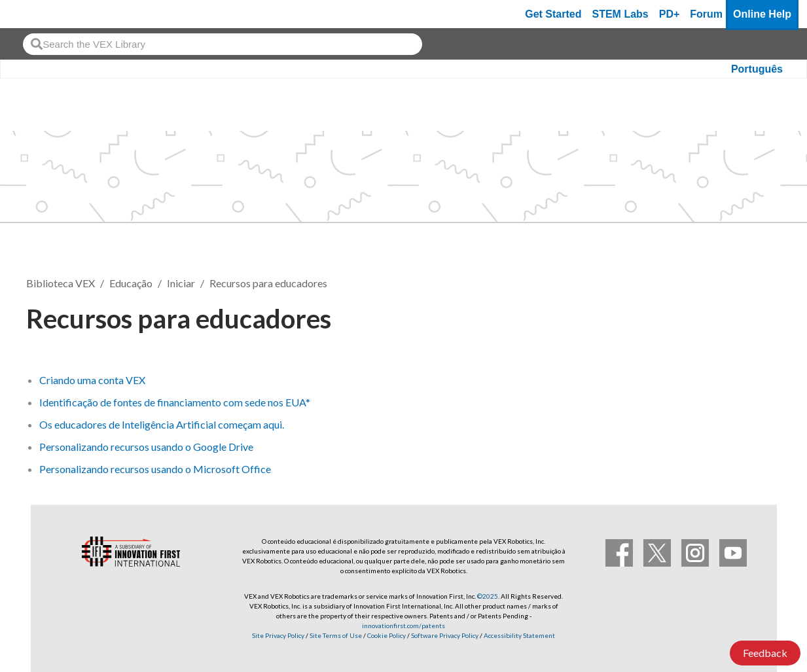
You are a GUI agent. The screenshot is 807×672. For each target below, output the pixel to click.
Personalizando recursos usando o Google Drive (146, 447)
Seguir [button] (749, 316)
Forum (706, 14)
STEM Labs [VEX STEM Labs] (620, 14)
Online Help (762, 14)
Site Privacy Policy (278, 635)
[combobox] (223, 44)
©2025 (488, 596)
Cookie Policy (386, 635)
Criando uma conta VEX (92, 380)
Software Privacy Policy (445, 635)
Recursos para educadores (268, 283)
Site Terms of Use (335, 635)
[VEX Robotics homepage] (35, 14)
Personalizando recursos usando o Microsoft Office (155, 469)
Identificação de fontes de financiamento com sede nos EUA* (175, 402)
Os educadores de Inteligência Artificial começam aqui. (162, 424)
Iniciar (181, 283)
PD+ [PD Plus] (670, 14)
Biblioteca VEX (61, 283)
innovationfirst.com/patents (403, 626)
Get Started (553, 14)
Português (757, 69)
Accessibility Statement (519, 635)
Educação (131, 283)
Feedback (765, 653)
